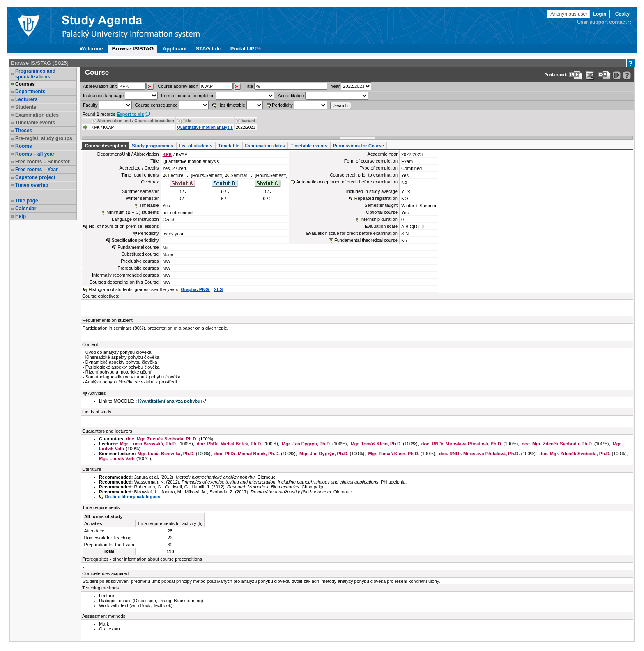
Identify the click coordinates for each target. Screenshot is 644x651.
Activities (97, 393)
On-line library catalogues (132, 497)
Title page (27, 201)
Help (21, 216)
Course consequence (156, 105)
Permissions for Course (359, 146)
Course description (106, 146)
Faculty (90, 105)
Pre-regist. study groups (44, 138)
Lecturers (26, 99)
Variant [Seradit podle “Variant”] (248, 121)
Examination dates (37, 115)
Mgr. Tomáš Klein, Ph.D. (376, 444)
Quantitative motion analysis (205, 127)
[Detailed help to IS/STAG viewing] (627, 75)
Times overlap (32, 185)
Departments (30, 92)
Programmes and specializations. (35, 74)
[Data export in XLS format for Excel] (590, 75)
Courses (25, 84)
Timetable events (35, 123)
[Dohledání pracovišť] (150, 87)
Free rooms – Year (37, 170)
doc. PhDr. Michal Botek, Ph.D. (230, 444)
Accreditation (291, 96)
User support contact (602, 22)
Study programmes (152, 146)
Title (249, 86)
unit (100, 86)
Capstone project (35, 177)
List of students (196, 146)
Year (335, 86)
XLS (218, 289)
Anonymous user (569, 14)
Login (600, 14)
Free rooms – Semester (43, 162)
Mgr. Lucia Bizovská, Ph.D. (148, 444)
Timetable (229, 146)
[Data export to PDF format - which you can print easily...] (576, 75)
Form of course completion (188, 96)
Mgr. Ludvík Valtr (117, 458)
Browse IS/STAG (133, 49)
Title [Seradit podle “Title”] (187, 121)
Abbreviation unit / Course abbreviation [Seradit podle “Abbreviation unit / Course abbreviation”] (136, 121)
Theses (24, 131)
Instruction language (103, 96)
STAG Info (209, 49)
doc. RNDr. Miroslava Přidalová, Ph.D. (462, 444)
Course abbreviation (178, 86)
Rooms (24, 146)
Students (26, 107)
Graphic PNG (195, 289)
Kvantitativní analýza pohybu (169, 401)
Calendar (26, 209)
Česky (622, 14)
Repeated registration (376, 198)
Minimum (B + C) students (132, 212)
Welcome (91, 49)
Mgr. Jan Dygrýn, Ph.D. (306, 444)
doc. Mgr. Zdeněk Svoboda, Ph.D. (162, 439)
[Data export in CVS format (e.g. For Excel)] (604, 75)
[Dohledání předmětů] (237, 87)
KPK (167, 154)
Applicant (175, 49)
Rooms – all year (35, 154)
